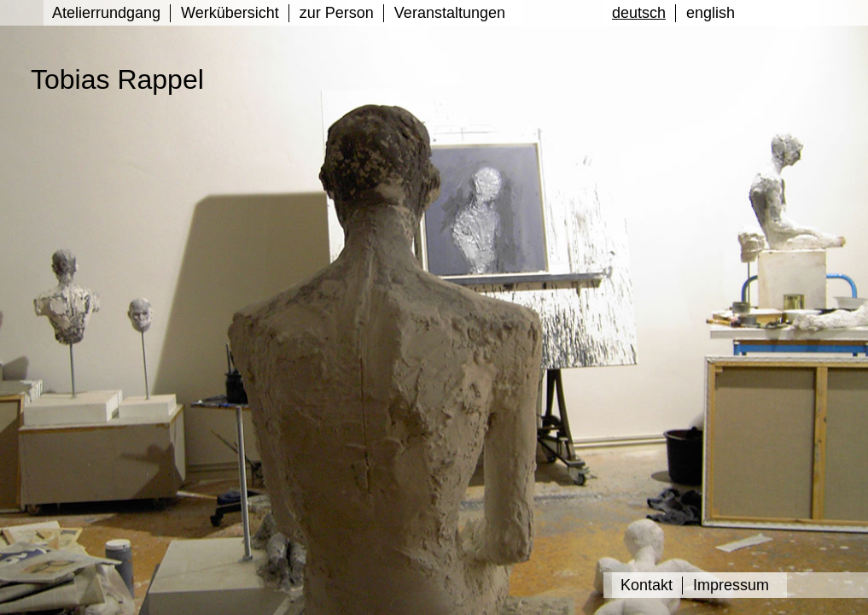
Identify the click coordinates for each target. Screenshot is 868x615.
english (711, 13)
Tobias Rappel (117, 79)
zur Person (337, 13)
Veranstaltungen (450, 13)
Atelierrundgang (106, 13)
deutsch (639, 13)
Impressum (731, 585)
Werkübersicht (230, 13)
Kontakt (647, 585)
